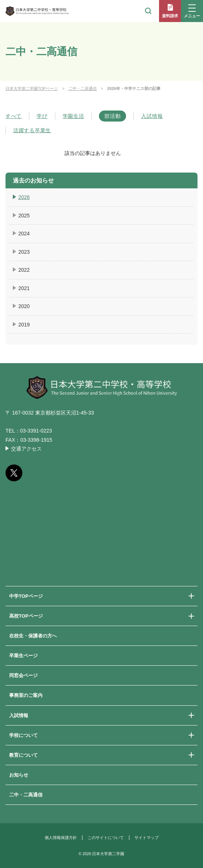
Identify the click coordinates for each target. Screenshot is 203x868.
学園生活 (73, 116)
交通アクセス (26, 449)
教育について (23, 755)
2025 (24, 216)
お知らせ (19, 775)
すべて (14, 116)
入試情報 (152, 116)
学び (42, 116)
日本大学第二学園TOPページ (32, 88)
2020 (24, 306)
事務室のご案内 (26, 695)
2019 (24, 325)
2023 (24, 252)
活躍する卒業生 (32, 130)
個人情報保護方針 (61, 838)
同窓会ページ (23, 675)
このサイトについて (106, 838)
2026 (24, 197)
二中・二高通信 (83, 88)
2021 (24, 288)
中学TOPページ (26, 596)
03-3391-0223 (36, 431)
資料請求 (170, 16)
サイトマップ (147, 838)
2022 (24, 270)
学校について (23, 735)
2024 (24, 234)
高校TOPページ (26, 616)
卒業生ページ (23, 656)
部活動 (112, 116)
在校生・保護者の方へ (33, 636)
